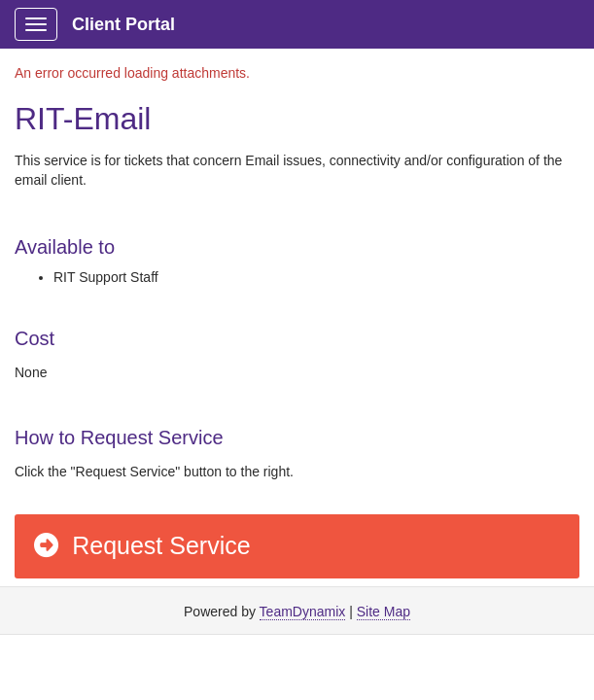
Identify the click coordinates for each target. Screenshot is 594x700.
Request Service (141, 545)
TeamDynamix (303, 612)
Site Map (384, 612)
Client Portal (123, 24)
